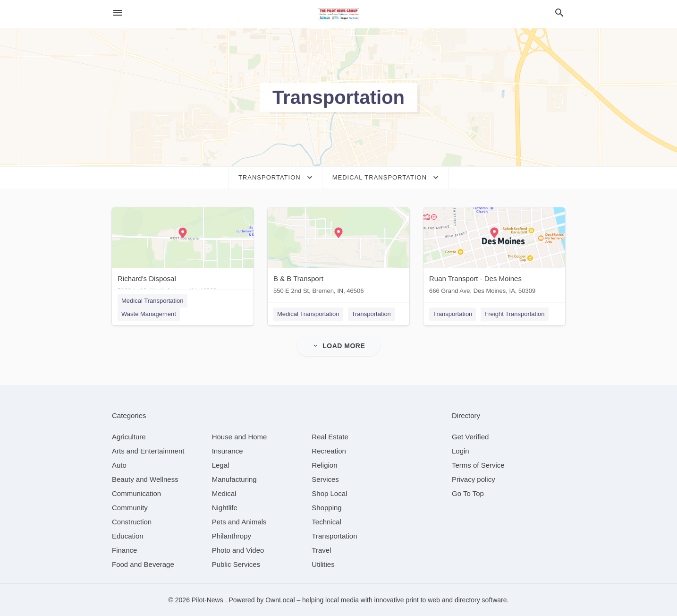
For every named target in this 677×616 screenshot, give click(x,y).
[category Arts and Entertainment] (148, 451)
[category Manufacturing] (234, 479)
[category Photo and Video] (238, 550)
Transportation (371, 314)
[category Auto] (119, 465)
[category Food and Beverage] (143, 564)
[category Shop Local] (329, 493)
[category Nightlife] (225, 508)
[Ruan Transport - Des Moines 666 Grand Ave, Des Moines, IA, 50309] (494, 253)
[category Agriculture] (129, 437)
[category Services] (325, 479)
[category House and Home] (240, 437)
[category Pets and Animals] (239, 522)
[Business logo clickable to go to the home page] (338, 14)
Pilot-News (208, 600)
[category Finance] (124, 550)
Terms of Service (478, 465)
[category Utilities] (323, 564)
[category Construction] (132, 522)
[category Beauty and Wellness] (145, 479)
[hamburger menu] (118, 13)
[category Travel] (321, 550)
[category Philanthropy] (232, 536)
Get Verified (470, 437)
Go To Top (468, 493)
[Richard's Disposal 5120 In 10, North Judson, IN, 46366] (183, 253)
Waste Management (149, 314)
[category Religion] (324, 465)
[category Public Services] (236, 564)
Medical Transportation (152, 301)
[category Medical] (224, 493)
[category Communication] (136, 493)
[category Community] (130, 508)
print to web (423, 600)
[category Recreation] (329, 451)
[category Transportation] (334, 536)
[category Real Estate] (330, 437)
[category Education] (128, 536)
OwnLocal (280, 600)
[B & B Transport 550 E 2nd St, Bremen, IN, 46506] (338, 253)
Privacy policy (474, 479)
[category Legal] (221, 465)
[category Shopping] (326, 508)
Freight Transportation (514, 314)
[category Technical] (326, 522)
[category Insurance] (228, 451)
